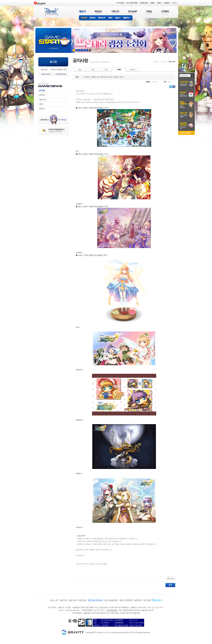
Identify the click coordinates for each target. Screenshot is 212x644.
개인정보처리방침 (95, 600)
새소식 (163, 62)
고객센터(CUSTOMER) (165, 12)
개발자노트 (102, 18)
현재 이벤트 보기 (90, 50)
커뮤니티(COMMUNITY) (115, 12)
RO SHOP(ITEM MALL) (133, 12)
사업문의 (158, 600)
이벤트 (110, 18)
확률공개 (127, 18)
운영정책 (138, 600)
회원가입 (44, 69)
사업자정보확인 (112, 610)
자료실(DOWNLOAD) (149, 12)
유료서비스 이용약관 (77, 600)
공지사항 (84, 18)
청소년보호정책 (111, 600)
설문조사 (118, 18)
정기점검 (147, 600)
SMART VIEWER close (187, 133)
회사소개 (54, 600)
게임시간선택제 (126, 600)
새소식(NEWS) (82, 12)
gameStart (53, 38)
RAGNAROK (51, 12)
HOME (156, 62)
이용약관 (63, 600)
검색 (192, 75)
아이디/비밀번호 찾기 (59, 69)
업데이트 (93, 18)
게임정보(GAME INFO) (98, 12)
